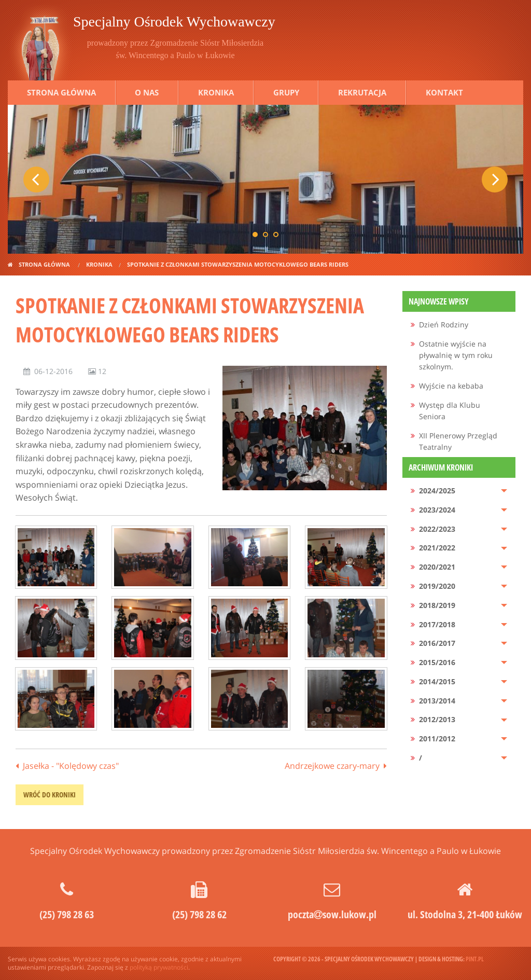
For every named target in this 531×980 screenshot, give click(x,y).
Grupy (286, 92)
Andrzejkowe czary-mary (332, 766)
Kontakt (444, 92)
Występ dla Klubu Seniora (450, 411)
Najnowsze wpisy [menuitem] (439, 301)
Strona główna (61, 92)
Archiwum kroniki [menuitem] (441, 467)
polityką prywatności (159, 967)
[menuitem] (459, 325)
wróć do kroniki (50, 795)
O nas (147, 92)
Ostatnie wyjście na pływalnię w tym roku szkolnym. (456, 355)
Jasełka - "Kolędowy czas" (71, 766)
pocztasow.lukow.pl (332, 914)
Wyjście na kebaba (451, 386)
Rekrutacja (362, 92)
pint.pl (475, 959)
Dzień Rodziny (444, 325)
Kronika (216, 92)
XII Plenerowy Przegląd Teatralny (458, 441)
